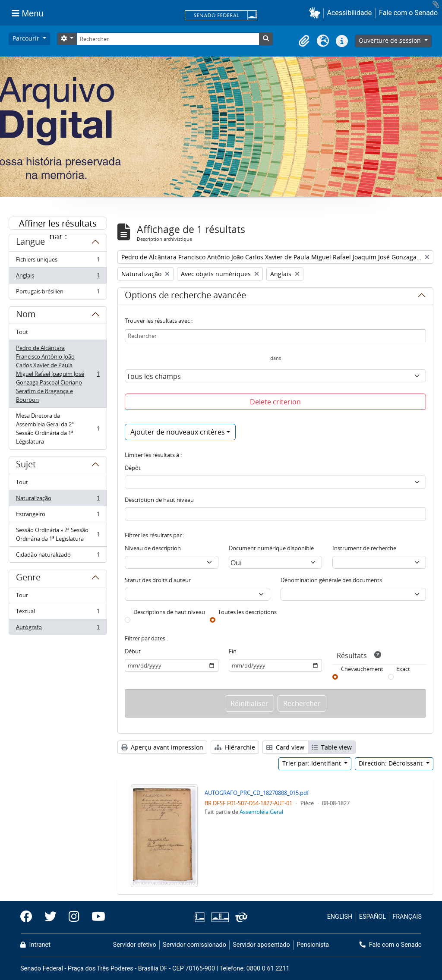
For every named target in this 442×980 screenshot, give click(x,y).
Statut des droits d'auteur (158, 580)
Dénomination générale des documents (331, 580)
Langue (30, 243)
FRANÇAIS (407, 917)
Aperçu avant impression (162, 747)
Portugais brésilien (58, 293)
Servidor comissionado (194, 945)
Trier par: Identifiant (313, 763)
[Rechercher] (168, 39)
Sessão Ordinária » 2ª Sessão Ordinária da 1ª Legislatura (58, 534)
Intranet (35, 945)
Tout (22, 332)
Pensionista (313, 945)
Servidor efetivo (135, 945)
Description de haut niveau (159, 500)
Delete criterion (275, 402)
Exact (403, 669)
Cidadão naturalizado (58, 556)
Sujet (26, 466)
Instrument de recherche (364, 548)
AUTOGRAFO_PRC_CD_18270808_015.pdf (257, 793)
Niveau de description (153, 548)
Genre (28, 579)
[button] (316, 13)
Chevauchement (362, 669)
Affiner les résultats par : (58, 224)
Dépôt (133, 468)
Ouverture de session (391, 40)
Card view (285, 747)
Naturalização (58, 500)
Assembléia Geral (261, 812)
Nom (26, 315)
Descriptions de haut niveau (169, 612)
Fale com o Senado (408, 13)
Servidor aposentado (261, 945)
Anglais (58, 277)
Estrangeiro (58, 516)
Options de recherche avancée (185, 296)
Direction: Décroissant (391, 763)
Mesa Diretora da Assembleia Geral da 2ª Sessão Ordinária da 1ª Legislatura (58, 429)
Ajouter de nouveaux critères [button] (178, 432)
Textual (58, 613)
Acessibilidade (350, 13)
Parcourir (27, 38)
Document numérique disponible (271, 548)
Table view (332, 747)
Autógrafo (58, 629)
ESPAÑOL (373, 917)
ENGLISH (340, 917)
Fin (233, 651)
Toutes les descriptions (247, 612)
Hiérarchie (235, 747)
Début (133, 651)
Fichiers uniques (58, 261)
